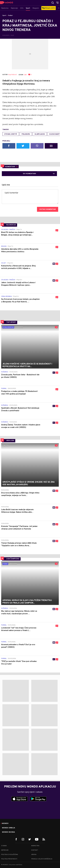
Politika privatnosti (9, 859)
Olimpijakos (40, 134)
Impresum (5, 850)
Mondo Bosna (8, 832)
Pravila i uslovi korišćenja (42, 859)
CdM (25, 75)
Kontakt (35, 850)
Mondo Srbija (9, 828)
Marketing (35, 846)
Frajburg (26, 134)
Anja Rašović (12, 75)
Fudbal (10, 16)
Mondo (5, 824)
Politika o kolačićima (10, 855)
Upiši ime (6, 185)
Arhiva (34, 855)
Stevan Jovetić (11, 134)
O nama (4, 846)
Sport (4, 16)
